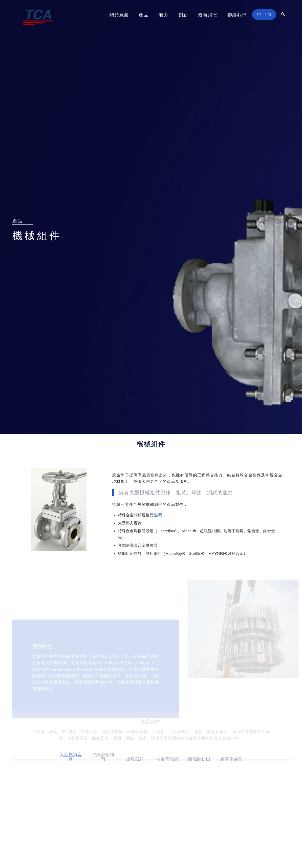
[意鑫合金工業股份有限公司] (38, 15)
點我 (158, 515)
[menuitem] (119, 15)
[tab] (71, 760)
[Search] (283, 15)
